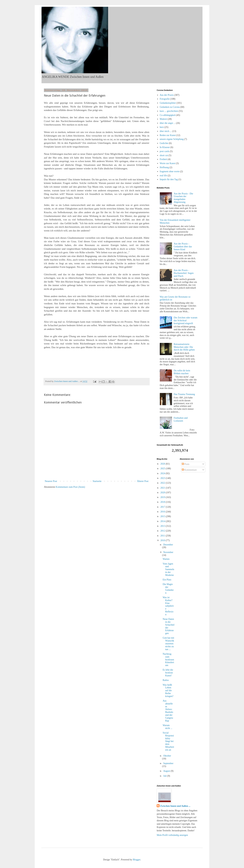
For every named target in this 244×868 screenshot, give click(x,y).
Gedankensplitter (168, 103)
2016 (163, 512)
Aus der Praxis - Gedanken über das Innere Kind (183, 247)
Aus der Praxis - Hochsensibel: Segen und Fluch (184, 273)
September (168, 763)
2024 (163, 473)
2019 (163, 497)
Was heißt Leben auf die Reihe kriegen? (168, 691)
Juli (165, 776)
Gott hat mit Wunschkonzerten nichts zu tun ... (168, 644)
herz (162, 127)
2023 (163, 478)
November (168, 552)
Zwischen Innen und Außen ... (175, 806)
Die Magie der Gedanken (168, 588)
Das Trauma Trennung (184, 394)
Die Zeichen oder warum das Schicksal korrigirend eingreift (186, 320)
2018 (163, 502)
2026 (163, 464)
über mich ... (166, 131)
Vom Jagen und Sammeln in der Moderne (168, 569)
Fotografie (165, 99)
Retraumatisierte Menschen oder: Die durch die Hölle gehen (184, 347)
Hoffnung (164, 167)
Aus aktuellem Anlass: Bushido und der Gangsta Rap (168, 711)
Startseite (97, 481)
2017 (163, 507)
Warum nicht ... (167, 727)
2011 (163, 536)
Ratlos (166, 680)
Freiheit (164, 159)
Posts (186, 464)
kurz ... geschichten (169, 111)
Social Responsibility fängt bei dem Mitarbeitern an (168, 741)
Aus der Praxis (167, 95)
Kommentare (189, 470)
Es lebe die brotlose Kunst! (168, 673)
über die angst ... (168, 123)
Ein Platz (167, 580)
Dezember (168, 545)
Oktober (167, 756)
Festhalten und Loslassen (181, 419)
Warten (166, 559)
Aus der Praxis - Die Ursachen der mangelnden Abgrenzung (183, 198)
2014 (163, 521)
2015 (163, 516)
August (167, 771)
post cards (165, 151)
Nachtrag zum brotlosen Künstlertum (168, 660)
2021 (163, 488)
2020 (163, 493)
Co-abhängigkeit (168, 115)
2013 (163, 526)
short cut (164, 155)
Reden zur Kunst (168, 135)
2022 (163, 483)
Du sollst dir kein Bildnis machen (182, 372)
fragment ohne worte (170, 171)
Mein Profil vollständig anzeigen (172, 835)
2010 (163, 540)
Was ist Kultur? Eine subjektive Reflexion (168, 606)
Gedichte (164, 143)
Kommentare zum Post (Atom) (70, 487)
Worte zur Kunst (168, 163)
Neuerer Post (51, 481)
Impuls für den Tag (169, 179)
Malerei (164, 119)
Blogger (137, 860)
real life (163, 176)
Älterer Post (143, 481)
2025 (163, 469)
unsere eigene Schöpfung (172, 139)
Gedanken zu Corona (170, 107)
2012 (163, 531)
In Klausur (165, 147)
